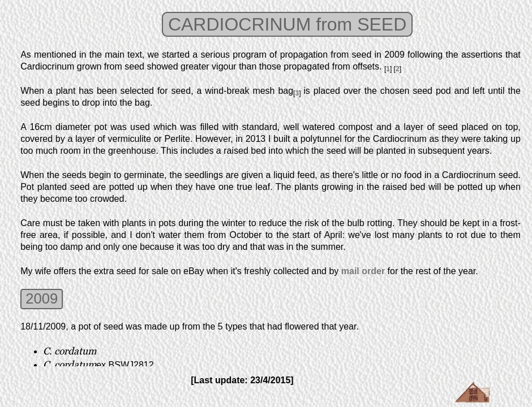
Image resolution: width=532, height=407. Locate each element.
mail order (363, 271)
